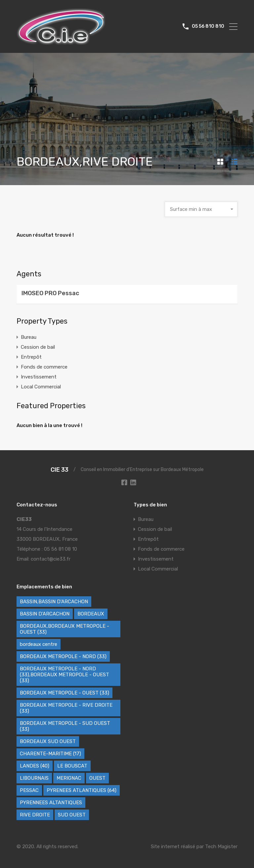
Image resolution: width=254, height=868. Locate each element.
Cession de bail (38, 347)
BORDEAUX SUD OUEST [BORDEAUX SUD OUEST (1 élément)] (48, 741)
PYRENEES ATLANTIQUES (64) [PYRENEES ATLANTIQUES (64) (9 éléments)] (82, 790)
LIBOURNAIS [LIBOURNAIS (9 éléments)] (34, 778)
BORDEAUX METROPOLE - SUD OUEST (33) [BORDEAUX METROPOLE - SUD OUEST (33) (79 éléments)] (65, 726)
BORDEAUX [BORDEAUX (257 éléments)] (91, 614)
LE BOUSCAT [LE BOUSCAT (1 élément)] (72, 766)
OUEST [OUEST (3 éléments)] (97, 778)
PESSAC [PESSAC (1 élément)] (29, 790)
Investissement (39, 377)
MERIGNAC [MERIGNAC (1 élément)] (69, 778)
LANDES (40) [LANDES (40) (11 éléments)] (35, 766)
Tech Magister (221, 847)
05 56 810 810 (208, 26)
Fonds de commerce (44, 367)
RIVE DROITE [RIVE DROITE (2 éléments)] (35, 815)
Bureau (29, 337)
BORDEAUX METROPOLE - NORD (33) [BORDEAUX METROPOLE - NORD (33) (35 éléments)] (63, 656)
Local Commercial (41, 387)
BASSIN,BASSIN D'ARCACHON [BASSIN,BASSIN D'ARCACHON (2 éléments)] (54, 602)
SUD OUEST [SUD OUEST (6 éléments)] (72, 815)
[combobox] (201, 209)
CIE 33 (60, 470)
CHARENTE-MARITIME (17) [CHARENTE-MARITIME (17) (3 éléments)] (50, 754)
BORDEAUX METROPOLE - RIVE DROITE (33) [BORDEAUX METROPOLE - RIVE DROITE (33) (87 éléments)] (66, 708)
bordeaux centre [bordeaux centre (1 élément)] (39, 644)
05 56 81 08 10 (61, 549)
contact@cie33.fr (51, 559)
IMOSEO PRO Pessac (50, 293)
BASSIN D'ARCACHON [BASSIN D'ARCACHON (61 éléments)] (45, 614)
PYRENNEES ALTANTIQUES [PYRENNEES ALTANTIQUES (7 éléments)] (51, 803)
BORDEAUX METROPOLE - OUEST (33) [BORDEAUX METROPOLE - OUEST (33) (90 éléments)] (64, 693)
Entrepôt (31, 357)
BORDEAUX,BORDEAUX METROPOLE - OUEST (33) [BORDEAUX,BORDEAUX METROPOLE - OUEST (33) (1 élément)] (64, 629)
